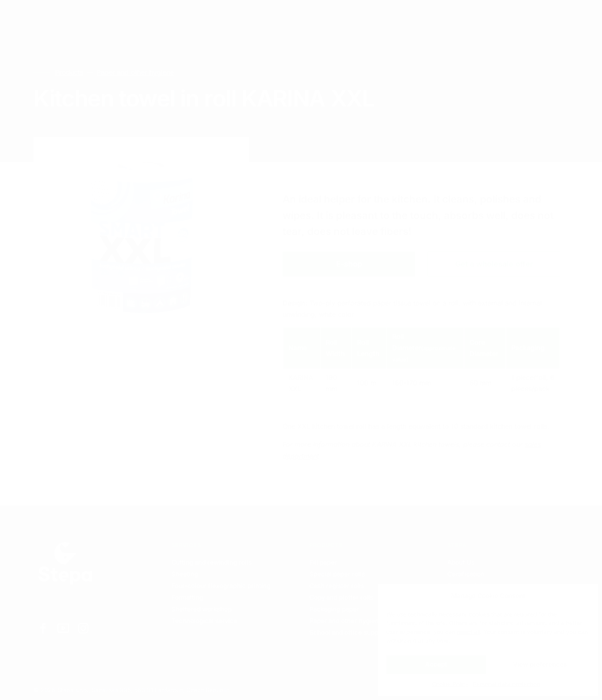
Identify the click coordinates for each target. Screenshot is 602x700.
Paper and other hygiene (135, 72)
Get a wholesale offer (494, 264)
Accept (436, 664)
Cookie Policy (450, 684)
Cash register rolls (337, 586)
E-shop (349, 264)
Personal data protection (506, 684)
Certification (466, 574)
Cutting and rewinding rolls (212, 562)
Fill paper (323, 562)
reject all (468, 632)
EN (489, 17)
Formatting (187, 597)
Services (99, 17)
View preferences (540, 664)
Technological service (204, 621)
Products (148, 17)
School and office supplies (349, 633)
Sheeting (185, 574)
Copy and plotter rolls (341, 597)
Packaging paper (334, 609)
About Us (461, 562)
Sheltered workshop (202, 609)
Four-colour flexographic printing (221, 586)
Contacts (197, 17)
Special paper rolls (337, 574)
